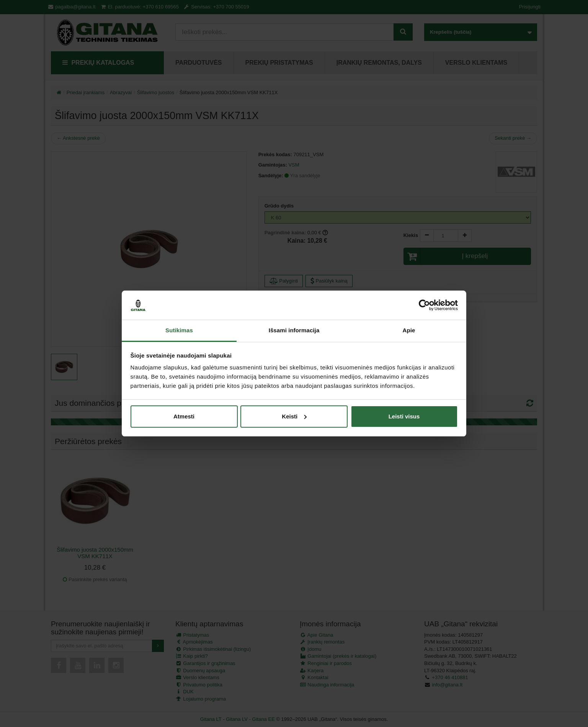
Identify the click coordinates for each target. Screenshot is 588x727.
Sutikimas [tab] (179, 330)
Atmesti (184, 416)
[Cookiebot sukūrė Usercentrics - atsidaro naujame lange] (424, 305)
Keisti (294, 416)
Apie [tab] (409, 330)
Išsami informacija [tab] (294, 330)
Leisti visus (404, 416)
